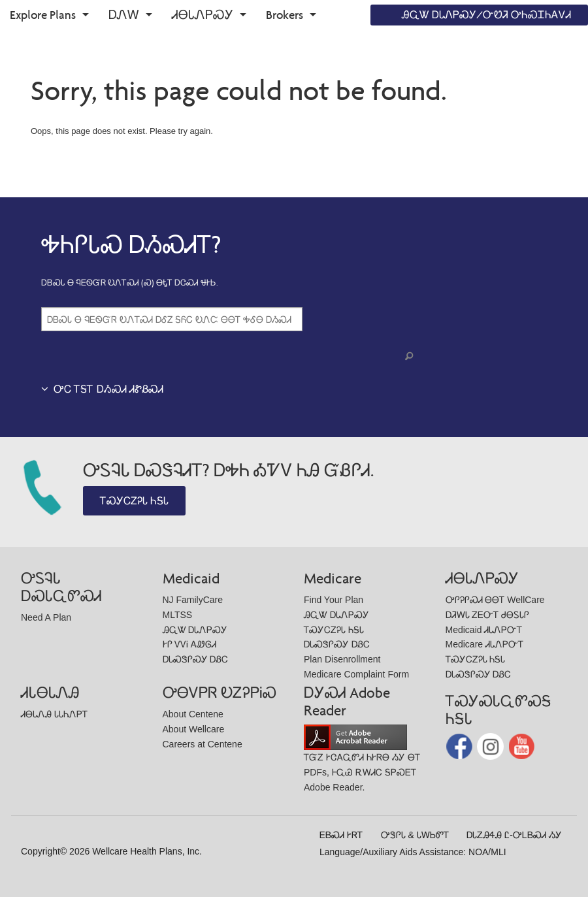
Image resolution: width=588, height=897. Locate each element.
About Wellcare (194, 729)
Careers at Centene (203, 744)
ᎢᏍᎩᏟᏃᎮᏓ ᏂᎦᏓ (134, 501)
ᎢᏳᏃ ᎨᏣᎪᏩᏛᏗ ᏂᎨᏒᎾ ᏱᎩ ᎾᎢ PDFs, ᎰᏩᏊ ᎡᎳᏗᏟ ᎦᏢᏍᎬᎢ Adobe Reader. (362, 761)
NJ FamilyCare (193, 600)
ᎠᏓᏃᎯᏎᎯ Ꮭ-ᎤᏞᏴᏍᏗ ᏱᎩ (514, 835)
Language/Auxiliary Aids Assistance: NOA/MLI (413, 852)
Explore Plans (43, 15)
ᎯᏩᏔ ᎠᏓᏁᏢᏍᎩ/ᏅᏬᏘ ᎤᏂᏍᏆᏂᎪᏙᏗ (486, 15)
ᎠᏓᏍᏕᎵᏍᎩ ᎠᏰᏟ (196, 659)
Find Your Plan (334, 600)
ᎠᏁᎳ (124, 15)
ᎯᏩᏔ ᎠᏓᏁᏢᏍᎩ (195, 630)
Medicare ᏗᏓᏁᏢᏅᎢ (484, 644)
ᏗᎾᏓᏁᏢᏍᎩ (203, 15)
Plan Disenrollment (342, 659)
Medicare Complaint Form (356, 674)
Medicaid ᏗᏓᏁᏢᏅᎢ (484, 630)
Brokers (285, 15)
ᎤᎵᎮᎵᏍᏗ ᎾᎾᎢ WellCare (495, 600)
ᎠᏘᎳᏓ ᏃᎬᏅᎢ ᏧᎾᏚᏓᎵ (488, 615)
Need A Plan (46, 617)
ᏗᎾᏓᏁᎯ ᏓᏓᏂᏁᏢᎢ (54, 714)
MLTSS (178, 615)
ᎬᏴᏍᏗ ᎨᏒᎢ (341, 835)
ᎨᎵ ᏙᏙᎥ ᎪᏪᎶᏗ (190, 644)
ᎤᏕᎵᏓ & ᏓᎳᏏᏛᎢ (415, 835)
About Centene (193, 714)
